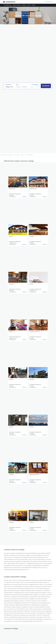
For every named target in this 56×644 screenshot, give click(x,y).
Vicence (29, 5)
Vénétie (24, 5)
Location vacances (17, 5)
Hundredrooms (8, 5)
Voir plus (24, 197)
